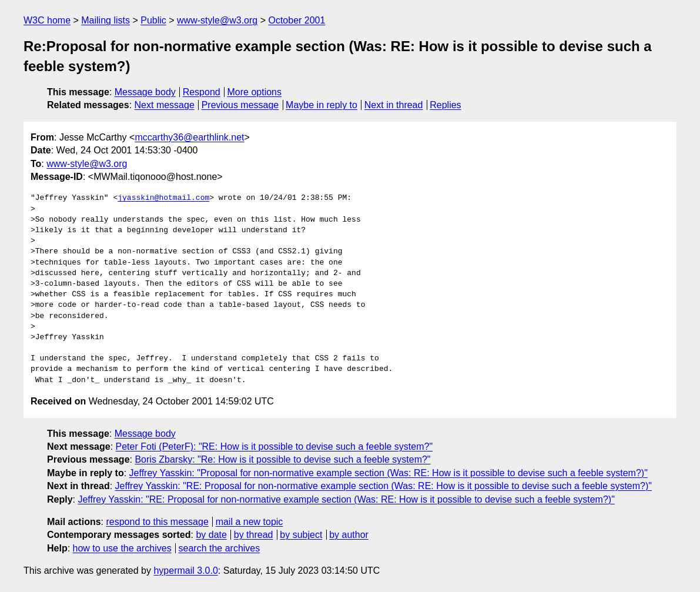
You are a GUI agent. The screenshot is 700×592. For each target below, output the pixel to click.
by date (211, 535)
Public (153, 20)
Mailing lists (105, 20)
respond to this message (157, 522)
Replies (445, 105)
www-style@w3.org (217, 20)
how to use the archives (122, 548)
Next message (165, 105)
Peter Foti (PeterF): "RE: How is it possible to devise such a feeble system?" (274, 446)
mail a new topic (249, 522)
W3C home (47, 20)
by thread (254, 535)
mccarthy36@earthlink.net (189, 137)
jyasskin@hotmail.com (163, 198)
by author (349, 535)
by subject (301, 535)
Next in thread (394, 105)
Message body (145, 92)
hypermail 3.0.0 (185, 571)
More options (255, 92)
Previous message (240, 105)
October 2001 (297, 20)
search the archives (220, 548)
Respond (202, 92)
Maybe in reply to (321, 105)
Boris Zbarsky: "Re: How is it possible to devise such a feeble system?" (282, 459)
